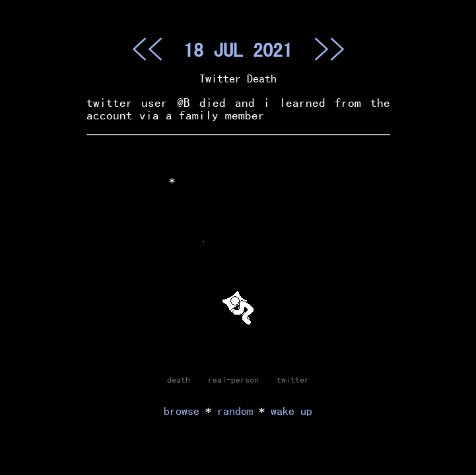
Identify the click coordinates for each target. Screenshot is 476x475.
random (235, 411)
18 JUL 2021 (238, 49)
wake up (291, 411)
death (179, 379)
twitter (293, 379)
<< (147, 49)
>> (329, 49)
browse (182, 411)
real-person (233, 379)
